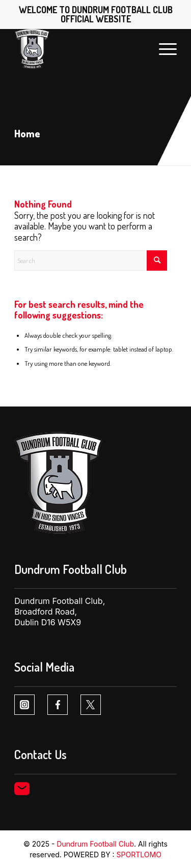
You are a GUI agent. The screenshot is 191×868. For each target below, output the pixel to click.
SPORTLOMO (139, 855)
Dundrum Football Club (95, 844)
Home (27, 133)
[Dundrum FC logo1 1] (79, 49)
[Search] (91, 261)
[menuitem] (163, 49)
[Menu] (163, 49)
